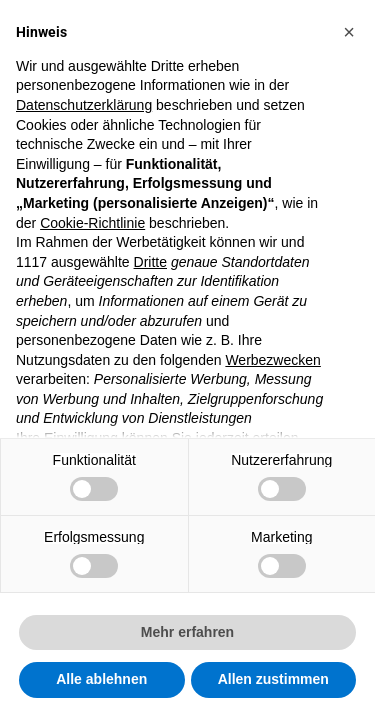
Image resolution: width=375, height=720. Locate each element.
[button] (349, 32)
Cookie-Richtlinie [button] (92, 223)
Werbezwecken (272, 360)
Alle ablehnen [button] (101, 679)
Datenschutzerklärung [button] (84, 105)
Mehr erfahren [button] (187, 632)
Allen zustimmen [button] (273, 679)
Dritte (150, 262)
